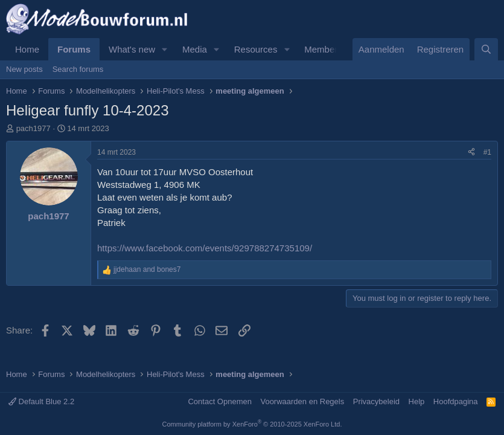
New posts (24, 69)
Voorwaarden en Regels (302, 401)
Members (323, 49)
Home (27, 49)
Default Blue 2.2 (41, 401)
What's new (132, 49)
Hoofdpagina (456, 401)
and (147, 269)
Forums (74, 49)
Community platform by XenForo (252, 424)
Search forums (78, 69)
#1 (487, 152)
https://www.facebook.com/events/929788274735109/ (205, 248)
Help (417, 401)
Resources (256, 49)
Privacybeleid (376, 401)
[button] (165, 49)
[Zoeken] (486, 49)
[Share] (471, 153)
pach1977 (33, 128)
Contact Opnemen (220, 401)
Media (195, 49)
